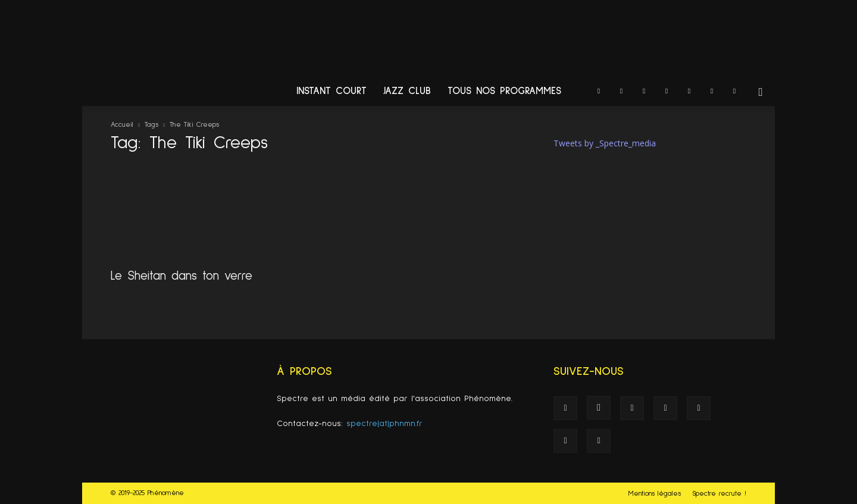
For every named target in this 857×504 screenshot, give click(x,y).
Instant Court (331, 91)
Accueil (122, 125)
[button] (761, 93)
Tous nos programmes (504, 91)
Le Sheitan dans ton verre (182, 276)
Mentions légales (655, 494)
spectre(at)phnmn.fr (384, 424)
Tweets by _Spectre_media (605, 143)
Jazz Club (407, 91)
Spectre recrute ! (719, 494)
